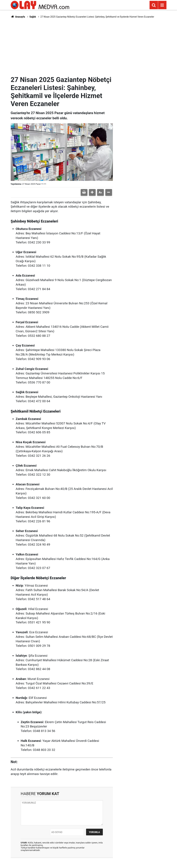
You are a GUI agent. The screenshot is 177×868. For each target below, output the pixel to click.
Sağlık (33, 17)
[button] (92, 192)
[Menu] (162, 5)
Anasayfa (18, 17)
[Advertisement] (89, 47)
